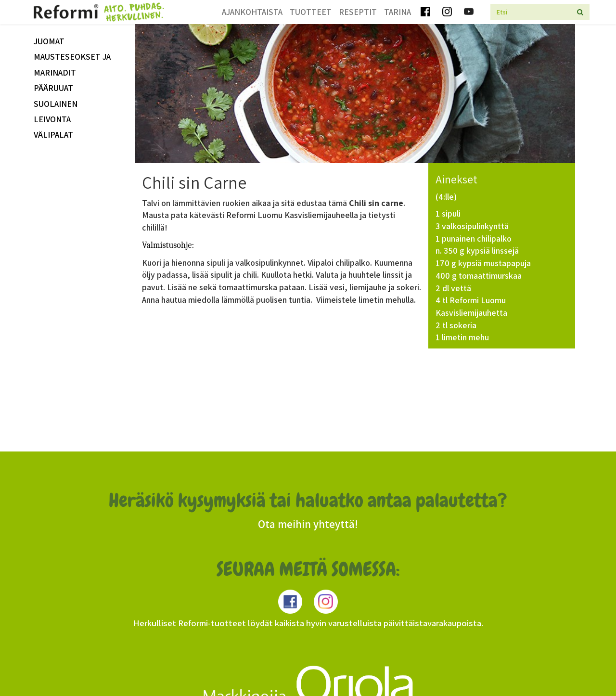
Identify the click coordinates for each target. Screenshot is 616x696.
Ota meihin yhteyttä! (308, 524)
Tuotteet (311, 12)
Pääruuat (53, 88)
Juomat (49, 41)
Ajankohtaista (252, 12)
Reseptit (358, 12)
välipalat (53, 135)
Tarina (398, 12)
